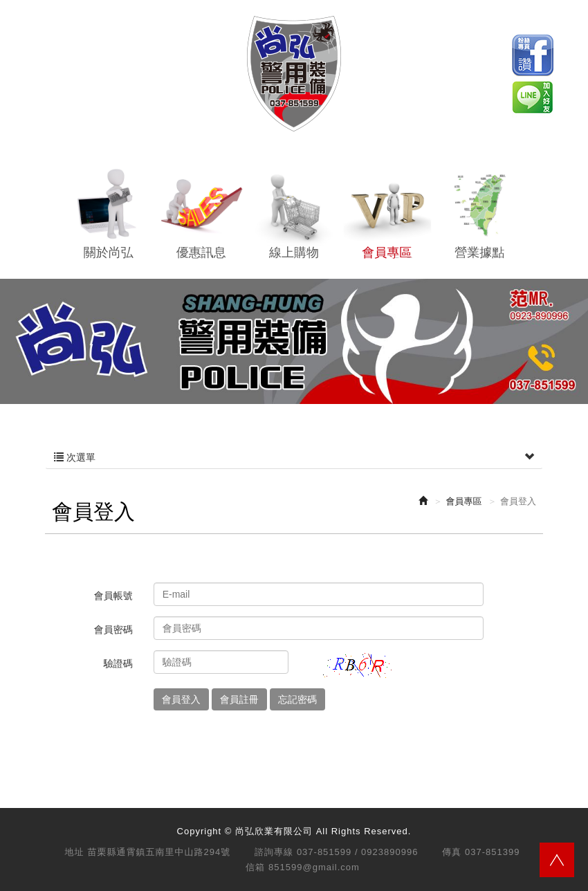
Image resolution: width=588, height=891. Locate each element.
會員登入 (181, 699)
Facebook (533, 55)
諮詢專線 (274, 852)
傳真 (452, 852)
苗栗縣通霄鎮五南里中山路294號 (159, 852)
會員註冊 (239, 699)
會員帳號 (113, 596)
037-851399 (492, 852)
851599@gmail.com (314, 867)
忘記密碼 (297, 699)
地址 (75, 852)
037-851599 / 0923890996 (358, 852)
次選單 (294, 457)
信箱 (255, 867)
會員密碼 (113, 630)
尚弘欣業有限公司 (294, 74)
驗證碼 (118, 663)
